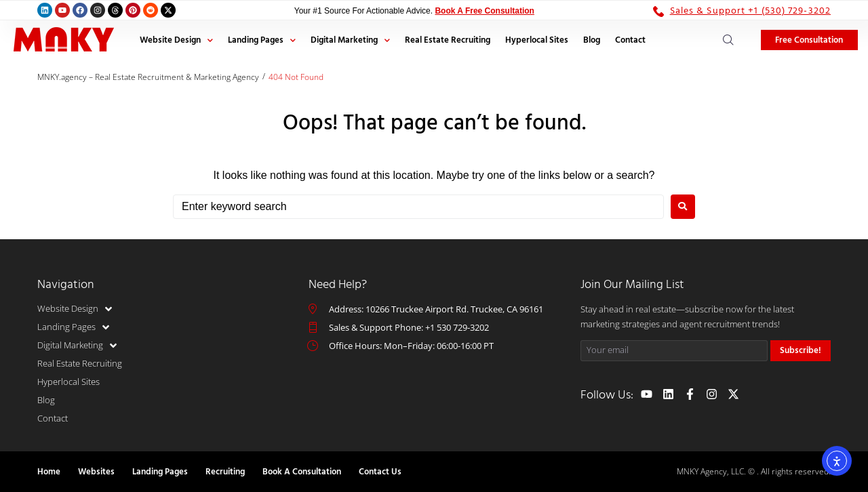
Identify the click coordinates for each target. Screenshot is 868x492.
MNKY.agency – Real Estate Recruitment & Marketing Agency (148, 77)
